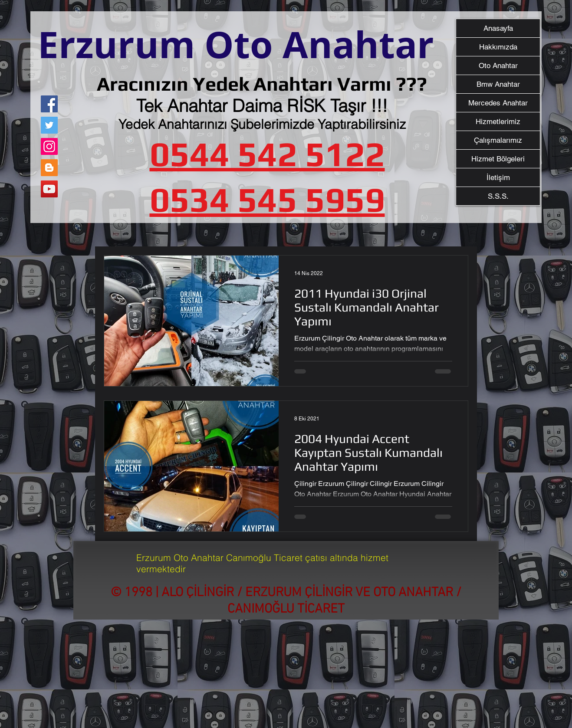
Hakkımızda (498, 47)
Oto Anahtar (498, 66)
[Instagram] (49, 146)
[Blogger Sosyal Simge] (49, 168)
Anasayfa (498, 28)
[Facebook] (49, 104)
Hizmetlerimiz (498, 121)
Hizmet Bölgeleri (498, 159)
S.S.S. (498, 196)
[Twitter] (49, 125)
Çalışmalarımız (498, 140)
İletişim (498, 177)
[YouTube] (49, 189)
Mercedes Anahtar (498, 103)
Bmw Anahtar (498, 84)
